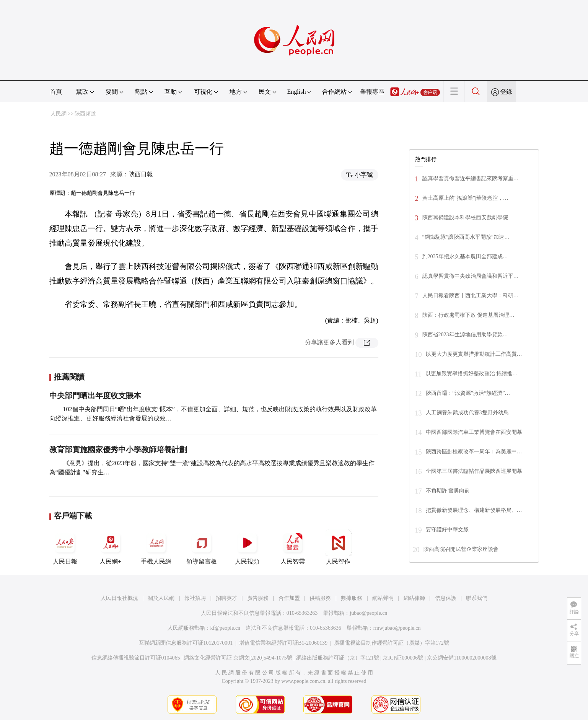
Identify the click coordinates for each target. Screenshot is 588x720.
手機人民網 (156, 547)
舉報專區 (372, 92)
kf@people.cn (226, 628)
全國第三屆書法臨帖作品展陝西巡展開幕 (474, 471)
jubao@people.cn (368, 613)
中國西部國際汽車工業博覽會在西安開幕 (474, 432)
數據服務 (352, 598)
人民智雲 (293, 547)
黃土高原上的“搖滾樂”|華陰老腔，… (465, 198)
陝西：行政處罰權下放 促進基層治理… (469, 315)
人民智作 (338, 547)
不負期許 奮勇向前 (448, 491)
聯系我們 (477, 598)
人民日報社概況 (119, 598)
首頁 (56, 92)
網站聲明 (383, 598)
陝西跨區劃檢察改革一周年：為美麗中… (474, 452)
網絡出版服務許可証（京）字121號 (338, 658)
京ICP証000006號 (403, 658)
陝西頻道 (85, 114)
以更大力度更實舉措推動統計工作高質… (474, 354)
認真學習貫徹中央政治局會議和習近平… (471, 276)
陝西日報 (141, 174)
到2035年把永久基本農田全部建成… (465, 257)
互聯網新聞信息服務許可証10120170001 (186, 643)
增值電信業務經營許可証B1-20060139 (283, 643)
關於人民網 (161, 598)
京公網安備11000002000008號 (462, 658)
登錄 (506, 92)
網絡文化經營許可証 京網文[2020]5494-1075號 (238, 658)
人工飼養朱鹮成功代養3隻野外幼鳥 (467, 413)
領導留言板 (202, 547)
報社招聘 (195, 598)
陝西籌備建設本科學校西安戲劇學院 (465, 217)
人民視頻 (247, 547)
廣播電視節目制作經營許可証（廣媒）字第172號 (392, 643)
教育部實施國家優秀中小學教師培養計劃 (118, 450)
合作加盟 (289, 598)
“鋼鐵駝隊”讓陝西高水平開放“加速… (466, 237)
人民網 (59, 114)
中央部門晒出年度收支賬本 (95, 396)
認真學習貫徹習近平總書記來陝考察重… (471, 178)
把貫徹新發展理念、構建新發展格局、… (474, 510)
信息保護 (446, 598)
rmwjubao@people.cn (397, 628)
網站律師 (414, 598)
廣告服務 (258, 598)
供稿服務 (320, 598)
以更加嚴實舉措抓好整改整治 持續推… (472, 374)
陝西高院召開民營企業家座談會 (461, 549)
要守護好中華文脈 (447, 530)
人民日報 (65, 547)
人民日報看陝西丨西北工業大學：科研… (471, 296)
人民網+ (111, 547)
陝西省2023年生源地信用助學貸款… (465, 335)
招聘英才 (226, 598)
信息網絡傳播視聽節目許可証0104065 (136, 658)
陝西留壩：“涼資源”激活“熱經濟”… (468, 393)
